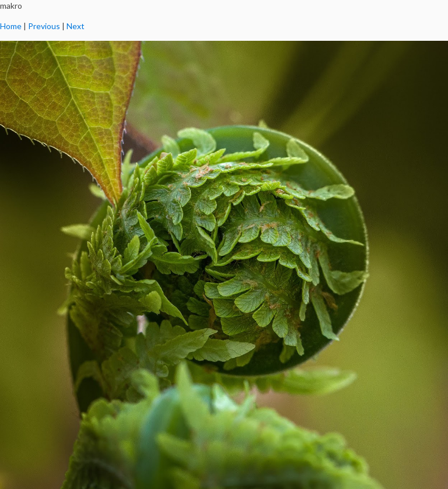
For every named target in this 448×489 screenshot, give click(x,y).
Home (11, 26)
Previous (44, 26)
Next (76, 26)
